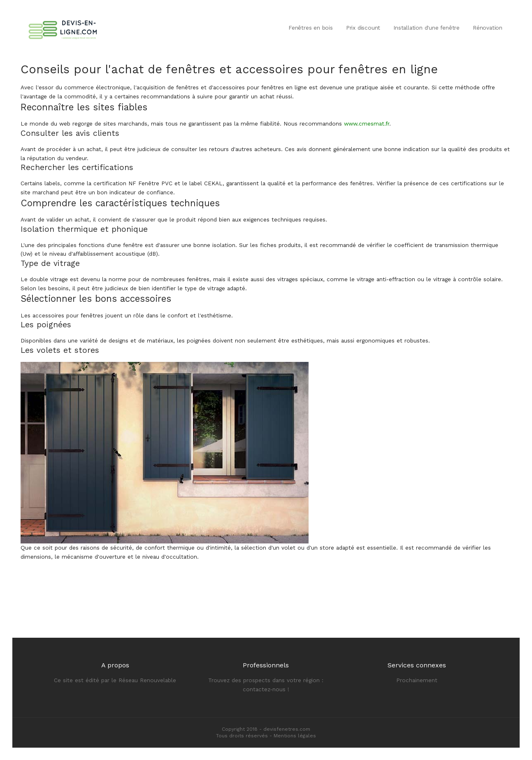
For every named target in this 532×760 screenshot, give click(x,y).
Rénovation (488, 28)
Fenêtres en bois (311, 28)
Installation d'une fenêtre (426, 28)
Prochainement (417, 680)
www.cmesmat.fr (367, 124)
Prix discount (363, 28)
